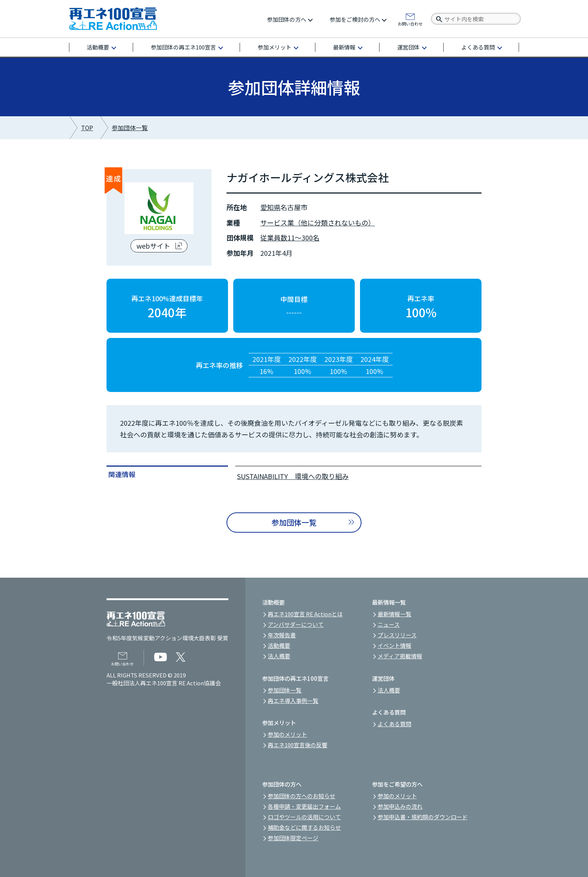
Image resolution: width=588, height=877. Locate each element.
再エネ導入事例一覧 (293, 701)
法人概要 (279, 656)
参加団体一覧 (130, 128)
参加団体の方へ (287, 19)
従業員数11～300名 (290, 237)
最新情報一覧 (394, 614)
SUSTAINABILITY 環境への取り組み (293, 476)
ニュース (389, 624)
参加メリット (274, 47)
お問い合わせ (410, 23)
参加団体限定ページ (293, 838)
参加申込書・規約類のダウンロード (423, 817)
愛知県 (270, 207)
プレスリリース (397, 635)
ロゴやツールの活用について (304, 817)
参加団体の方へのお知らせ (301, 796)
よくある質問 (478, 47)
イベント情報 (394, 645)
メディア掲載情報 (400, 656)
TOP (87, 128)
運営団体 (408, 47)
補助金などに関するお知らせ (304, 827)
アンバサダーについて (296, 624)
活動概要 (98, 47)
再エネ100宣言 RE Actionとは (305, 614)
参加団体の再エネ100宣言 (183, 47)
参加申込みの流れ (400, 806)
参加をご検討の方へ (355, 19)
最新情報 (344, 47)
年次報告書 (282, 635)
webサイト (153, 246)
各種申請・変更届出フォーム (304, 806)
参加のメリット (287, 734)
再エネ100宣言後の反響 (298, 745)
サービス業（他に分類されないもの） (318, 222)
